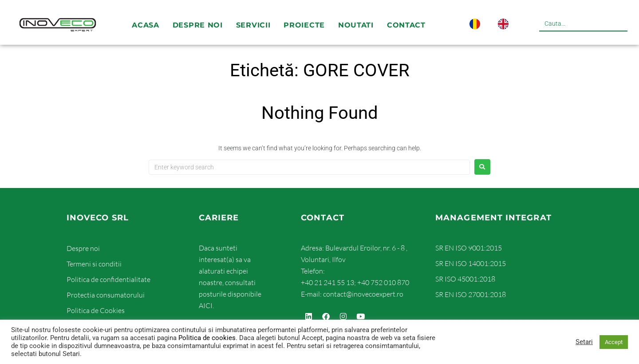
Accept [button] (614, 342)
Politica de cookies (207, 338)
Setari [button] (584, 342)
